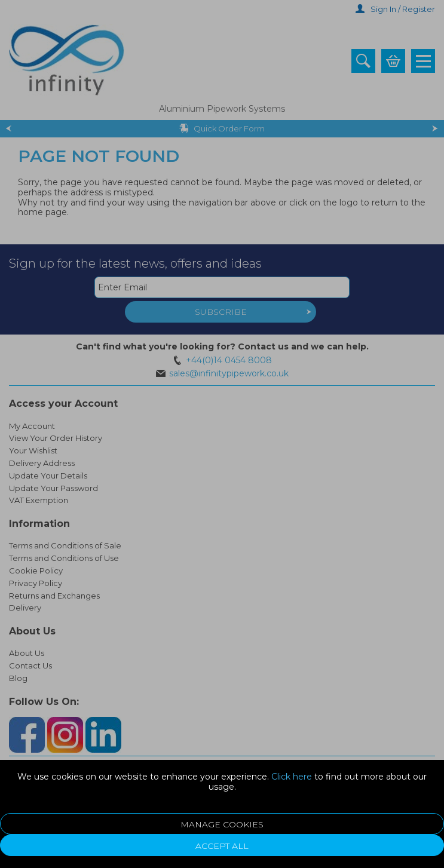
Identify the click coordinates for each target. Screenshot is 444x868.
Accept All (222, 846)
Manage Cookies (222, 824)
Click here (292, 777)
